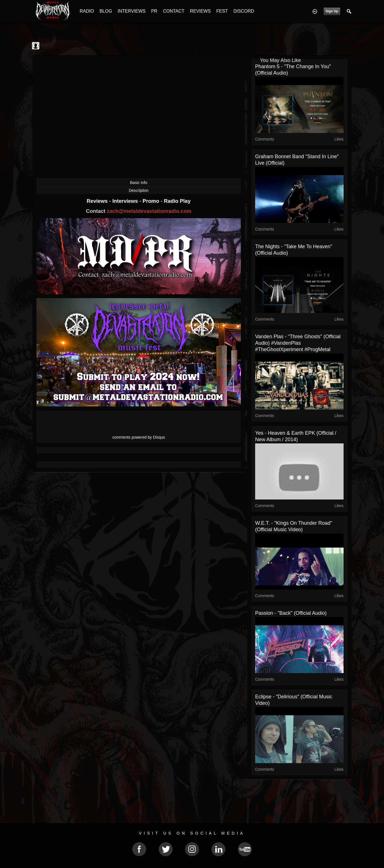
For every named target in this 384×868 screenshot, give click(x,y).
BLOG (106, 11)
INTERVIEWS (132, 11)
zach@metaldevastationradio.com (149, 211)
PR (154, 11)
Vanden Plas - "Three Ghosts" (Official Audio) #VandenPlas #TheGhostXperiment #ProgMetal (298, 343)
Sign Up (332, 11)
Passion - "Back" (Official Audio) (291, 613)
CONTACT (174, 11)
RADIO (87, 11)
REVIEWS (200, 11)
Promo (152, 201)
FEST (222, 11)
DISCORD (244, 11)
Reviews (98, 201)
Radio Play (177, 201)
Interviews (126, 201)
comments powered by (139, 437)
